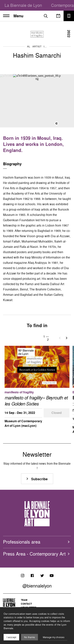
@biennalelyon (37, 586)
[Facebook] (32, 576)
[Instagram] (23, 576)
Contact (26, 604)
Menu (13, 16)
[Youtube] (52, 576)
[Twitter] (42, 576)
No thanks (30, 637)
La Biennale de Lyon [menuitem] (23, 5)
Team (24, 600)
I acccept (11, 637)
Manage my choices (54, 637)
